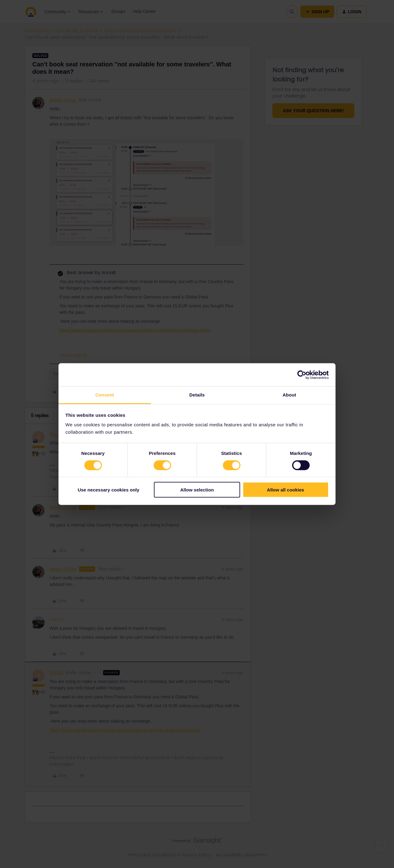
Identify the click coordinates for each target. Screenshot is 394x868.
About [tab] (289, 395)
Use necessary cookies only (108, 490)
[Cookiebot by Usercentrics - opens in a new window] (302, 375)
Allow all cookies (285, 490)
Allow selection (197, 490)
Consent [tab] (105, 395)
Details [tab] (197, 395)
